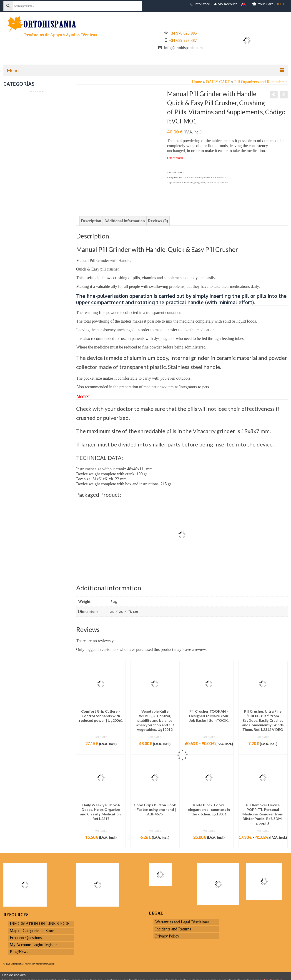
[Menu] (145, 70)
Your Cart (269, 4)
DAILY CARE (187, 177)
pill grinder (200, 182)
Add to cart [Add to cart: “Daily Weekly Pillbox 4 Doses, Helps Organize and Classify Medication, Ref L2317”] (101, 845)
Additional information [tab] (125, 221)
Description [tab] (91, 221)
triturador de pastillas (217, 182)
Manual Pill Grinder (183, 182)
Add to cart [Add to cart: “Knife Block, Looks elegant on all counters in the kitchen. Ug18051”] (209, 845)
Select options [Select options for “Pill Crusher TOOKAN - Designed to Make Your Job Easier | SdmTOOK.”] (209, 751)
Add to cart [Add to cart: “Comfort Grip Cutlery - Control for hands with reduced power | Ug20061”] (101, 751)
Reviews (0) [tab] (158, 221)
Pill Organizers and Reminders (210, 177)
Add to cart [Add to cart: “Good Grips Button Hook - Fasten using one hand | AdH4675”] (155, 845)
